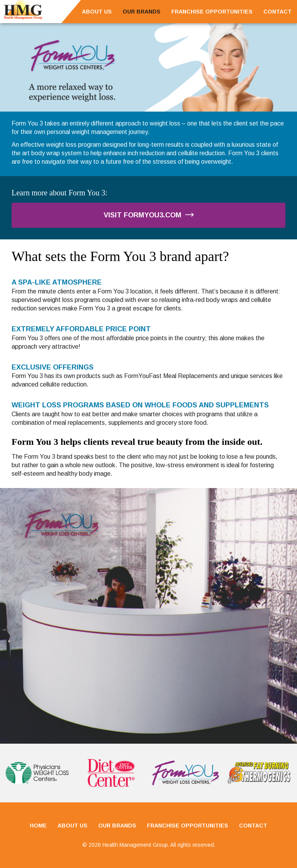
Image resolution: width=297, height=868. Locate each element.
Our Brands (142, 12)
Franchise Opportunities (212, 12)
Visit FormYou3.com (149, 215)
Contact (277, 12)
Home (38, 826)
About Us (97, 12)
